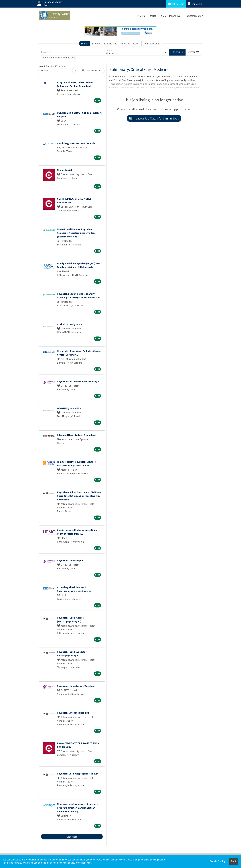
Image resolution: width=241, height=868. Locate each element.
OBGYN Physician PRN (69, 408)
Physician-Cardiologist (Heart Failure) (78, 774)
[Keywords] (72, 52)
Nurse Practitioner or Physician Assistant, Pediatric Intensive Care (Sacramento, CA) (76, 233)
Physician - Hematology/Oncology (76, 686)
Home (141, 16)
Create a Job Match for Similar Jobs (154, 118)
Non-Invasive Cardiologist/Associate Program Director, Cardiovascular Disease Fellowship (78, 808)
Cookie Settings (218, 861)
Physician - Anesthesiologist (73, 713)
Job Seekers (176, 4)
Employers (195, 4)
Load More (72, 837)
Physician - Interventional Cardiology (78, 381)
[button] (194, 52)
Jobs (153, 16)
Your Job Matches (130, 44)
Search (85, 44)
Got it (233, 861)
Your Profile (171, 16)
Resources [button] (193, 16)
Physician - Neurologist (70, 560)
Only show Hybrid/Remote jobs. (60, 58)
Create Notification (92, 70)
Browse (96, 44)
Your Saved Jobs (152, 44)
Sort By (44, 70)
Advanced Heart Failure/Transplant (76, 435)
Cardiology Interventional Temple (76, 143)
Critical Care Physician (69, 324)
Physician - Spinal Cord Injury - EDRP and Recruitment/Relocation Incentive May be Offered (79, 496)
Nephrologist (65, 170)
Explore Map (111, 44)
